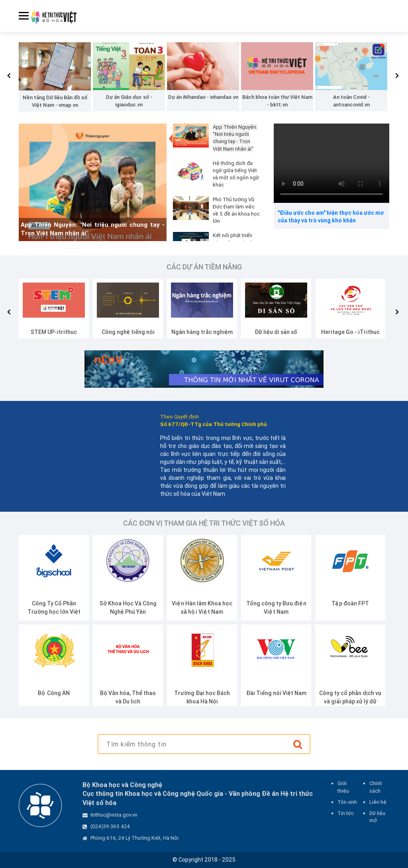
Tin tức (346, 813)
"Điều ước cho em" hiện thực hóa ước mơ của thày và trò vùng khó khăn (331, 217)
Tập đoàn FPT (350, 603)
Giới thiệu (343, 787)
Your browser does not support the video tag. (331, 163)
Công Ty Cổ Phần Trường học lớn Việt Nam (54, 612)
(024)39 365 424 (110, 826)
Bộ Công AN (54, 693)
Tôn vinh (347, 802)
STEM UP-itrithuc (54, 332)
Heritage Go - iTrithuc (350, 332)
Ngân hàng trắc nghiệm (202, 332)
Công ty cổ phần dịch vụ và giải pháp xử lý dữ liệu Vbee (350, 701)
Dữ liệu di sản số (276, 332)
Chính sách (376, 787)
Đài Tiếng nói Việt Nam (276, 693)
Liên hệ (378, 802)
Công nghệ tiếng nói (128, 332)
